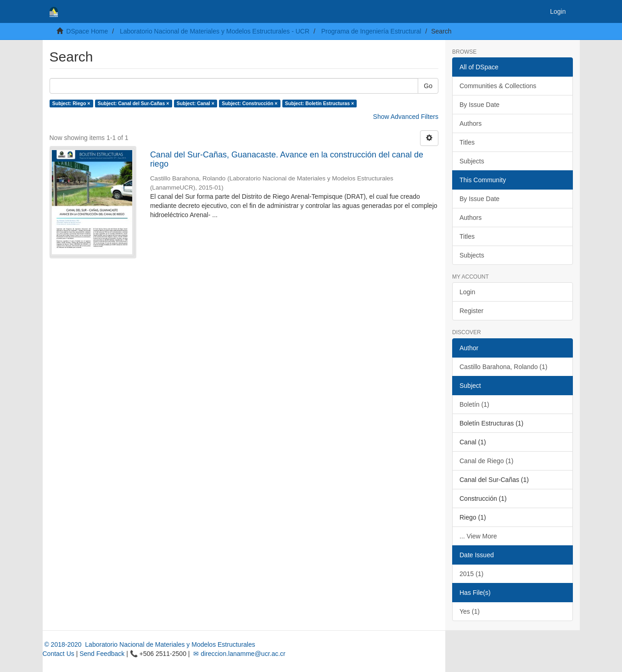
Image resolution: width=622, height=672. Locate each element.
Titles (467, 142)
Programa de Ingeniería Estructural (371, 31)
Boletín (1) (474, 404)
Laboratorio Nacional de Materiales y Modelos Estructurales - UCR (215, 31)
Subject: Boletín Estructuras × (319, 103)
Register (471, 311)
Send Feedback (102, 654)
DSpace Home (87, 31)
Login (467, 292)
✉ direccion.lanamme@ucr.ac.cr (238, 654)
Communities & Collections (498, 86)
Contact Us (59, 654)
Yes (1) (470, 611)
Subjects (472, 161)
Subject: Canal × (196, 103)
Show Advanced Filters (406, 117)
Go (428, 86)
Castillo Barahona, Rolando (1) (503, 367)
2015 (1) (471, 574)
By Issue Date (479, 105)
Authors (471, 123)
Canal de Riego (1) (487, 461)
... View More (478, 536)
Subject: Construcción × (249, 103)
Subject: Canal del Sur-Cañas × (134, 103)
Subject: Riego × (71, 103)
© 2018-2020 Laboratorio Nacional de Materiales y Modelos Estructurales (149, 644)
